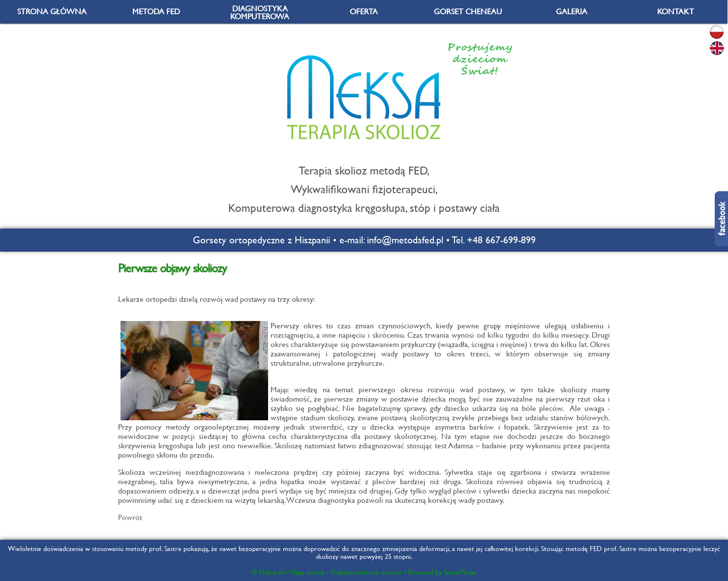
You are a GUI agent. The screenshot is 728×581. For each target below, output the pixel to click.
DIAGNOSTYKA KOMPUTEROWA (260, 13)
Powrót (130, 517)
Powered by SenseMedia (442, 572)
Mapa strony (307, 572)
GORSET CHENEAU (468, 12)
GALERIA (572, 12)
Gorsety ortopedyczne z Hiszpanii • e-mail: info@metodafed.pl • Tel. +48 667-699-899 (364, 240)
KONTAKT (676, 12)
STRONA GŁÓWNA (52, 12)
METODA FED (156, 12)
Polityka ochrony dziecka (366, 572)
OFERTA (364, 12)
